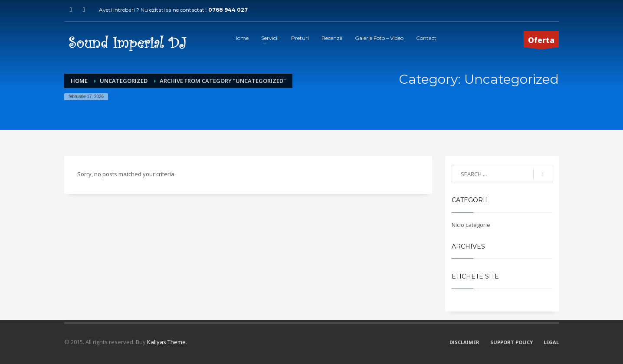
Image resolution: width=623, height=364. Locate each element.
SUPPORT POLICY (512, 342)
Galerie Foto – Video (379, 38)
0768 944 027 (228, 10)
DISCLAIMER (464, 342)
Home (241, 38)
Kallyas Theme (166, 342)
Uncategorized (124, 81)
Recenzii (332, 38)
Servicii (270, 38)
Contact (426, 38)
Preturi (300, 38)
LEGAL (551, 342)
